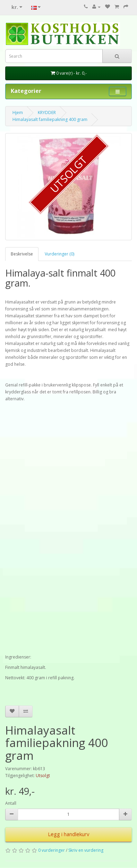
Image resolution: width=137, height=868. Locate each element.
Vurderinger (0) (59, 254)
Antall (11, 803)
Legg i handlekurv (69, 834)
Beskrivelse (22, 254)
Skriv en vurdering (86, 850)
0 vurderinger (52, 850)
